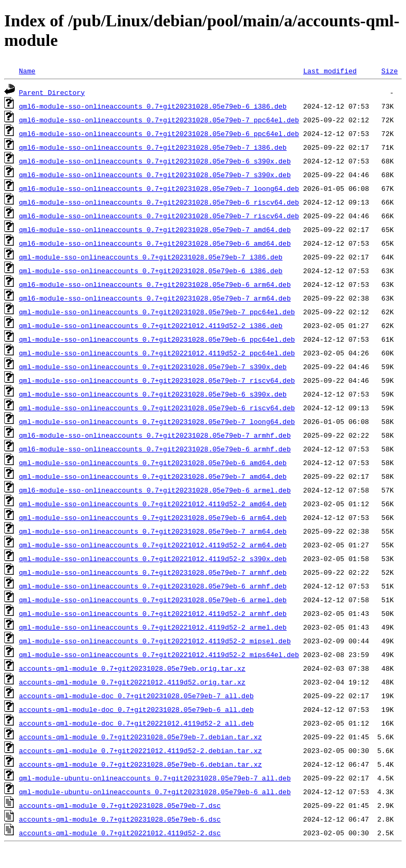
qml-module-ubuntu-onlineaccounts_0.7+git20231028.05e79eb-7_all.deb (155, 778)
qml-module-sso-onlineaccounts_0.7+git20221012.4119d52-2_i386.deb (151, 325)
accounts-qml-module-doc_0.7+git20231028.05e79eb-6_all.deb (136, 709)
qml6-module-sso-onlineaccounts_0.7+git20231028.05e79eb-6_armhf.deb (155, 449)
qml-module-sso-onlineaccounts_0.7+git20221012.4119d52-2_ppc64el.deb (157, 353)
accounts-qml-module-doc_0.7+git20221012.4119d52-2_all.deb (136, 723)
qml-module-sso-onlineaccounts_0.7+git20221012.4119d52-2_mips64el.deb (159, 654)
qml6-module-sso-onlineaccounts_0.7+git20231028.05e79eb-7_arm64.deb (155, 298)
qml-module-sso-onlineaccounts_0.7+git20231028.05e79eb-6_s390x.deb (153, 394)
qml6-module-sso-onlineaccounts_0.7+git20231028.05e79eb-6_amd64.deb (155, 243)
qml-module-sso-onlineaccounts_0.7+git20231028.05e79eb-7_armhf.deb (153, 572)
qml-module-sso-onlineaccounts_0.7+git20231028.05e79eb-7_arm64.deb (153, 531)
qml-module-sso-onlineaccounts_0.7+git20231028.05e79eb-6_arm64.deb (153, 517)
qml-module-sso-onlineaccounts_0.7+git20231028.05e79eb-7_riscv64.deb (157, 380)
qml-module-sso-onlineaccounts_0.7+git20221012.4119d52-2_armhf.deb (153, 613)
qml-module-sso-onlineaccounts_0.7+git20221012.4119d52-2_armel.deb (153, 627)
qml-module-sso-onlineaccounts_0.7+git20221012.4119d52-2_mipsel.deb (155, 641)
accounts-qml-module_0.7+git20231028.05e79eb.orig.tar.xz (132, 668)
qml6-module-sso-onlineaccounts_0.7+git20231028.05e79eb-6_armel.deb (155, 490)
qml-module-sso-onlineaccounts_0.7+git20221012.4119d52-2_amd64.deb (153, 504)
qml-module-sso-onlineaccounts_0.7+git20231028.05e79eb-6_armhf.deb (153, 586)
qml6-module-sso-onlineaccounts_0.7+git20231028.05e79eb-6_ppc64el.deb (159, 133)
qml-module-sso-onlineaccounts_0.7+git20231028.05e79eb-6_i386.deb (151, 271)
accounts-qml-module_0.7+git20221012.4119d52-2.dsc (120, 833)
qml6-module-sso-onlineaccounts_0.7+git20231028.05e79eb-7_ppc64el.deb (159, 120)
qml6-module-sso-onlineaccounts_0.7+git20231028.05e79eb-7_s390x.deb (155, 175)
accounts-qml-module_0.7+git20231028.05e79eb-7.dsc (120, 805)
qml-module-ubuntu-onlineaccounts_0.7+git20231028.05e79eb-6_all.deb (155, 792)
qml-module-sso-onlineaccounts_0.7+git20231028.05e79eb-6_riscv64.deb (157, 408)
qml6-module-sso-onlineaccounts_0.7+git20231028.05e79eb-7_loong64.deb (159, 188)
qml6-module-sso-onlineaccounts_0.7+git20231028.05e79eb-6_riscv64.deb (159, 202)
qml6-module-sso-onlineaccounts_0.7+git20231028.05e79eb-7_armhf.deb (155, 435)
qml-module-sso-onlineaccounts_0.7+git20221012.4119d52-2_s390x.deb (153, 558)
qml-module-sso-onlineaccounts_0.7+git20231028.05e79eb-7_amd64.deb (153, 476)
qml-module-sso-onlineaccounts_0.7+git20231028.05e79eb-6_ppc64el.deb (157, 339)
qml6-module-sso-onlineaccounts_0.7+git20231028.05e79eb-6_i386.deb (153, 106)
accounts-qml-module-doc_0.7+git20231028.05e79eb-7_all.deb (136, 696)
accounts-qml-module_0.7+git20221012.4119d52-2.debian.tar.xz (140, 750)
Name (27, 71)
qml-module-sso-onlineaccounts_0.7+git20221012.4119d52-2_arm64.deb (153, 545)
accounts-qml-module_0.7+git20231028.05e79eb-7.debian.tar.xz (140, 737)
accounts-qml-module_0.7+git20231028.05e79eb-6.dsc (120, 819)
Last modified (330, 71)
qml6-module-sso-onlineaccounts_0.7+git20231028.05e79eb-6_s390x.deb (155, 161)
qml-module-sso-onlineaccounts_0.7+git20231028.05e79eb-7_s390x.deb (153, 367)
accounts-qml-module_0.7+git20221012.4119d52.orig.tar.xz (132, 682)
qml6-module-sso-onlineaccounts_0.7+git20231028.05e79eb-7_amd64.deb (155, 229)
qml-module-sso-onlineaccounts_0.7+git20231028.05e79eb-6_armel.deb (153, 600)
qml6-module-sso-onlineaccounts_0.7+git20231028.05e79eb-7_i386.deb (153, 147)
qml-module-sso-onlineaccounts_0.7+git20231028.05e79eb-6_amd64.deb (153, 462)
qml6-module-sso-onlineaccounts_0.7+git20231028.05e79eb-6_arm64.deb (155, 284)
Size (389, 71)
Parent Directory (52, 92)
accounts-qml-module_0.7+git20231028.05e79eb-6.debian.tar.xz (140, 764)
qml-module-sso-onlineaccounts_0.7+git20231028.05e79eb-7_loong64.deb (157, 421)
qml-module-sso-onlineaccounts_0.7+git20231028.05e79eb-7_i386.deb (151, 257)
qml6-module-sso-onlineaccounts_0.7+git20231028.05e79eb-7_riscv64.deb (159, 216)
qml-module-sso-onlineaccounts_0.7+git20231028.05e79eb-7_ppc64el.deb (157, 312)
